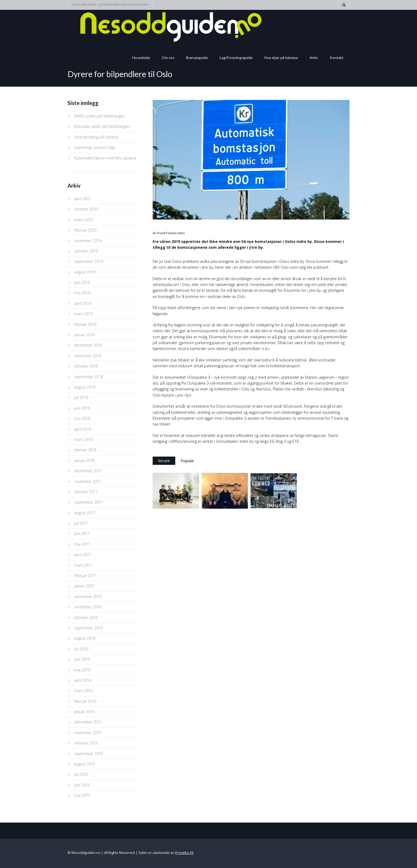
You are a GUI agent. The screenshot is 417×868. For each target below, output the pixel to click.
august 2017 (85, 513)
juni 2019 (82, 282)
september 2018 (89, 377)
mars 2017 (83, 565)
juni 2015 (82, 785)
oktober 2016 (86, 618)
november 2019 (88, 241)
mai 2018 (82, 418)
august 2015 (85, 764)
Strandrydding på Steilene (96, 137)
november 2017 (88, 481)
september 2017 (89, 502)
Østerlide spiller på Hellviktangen (102, 126)
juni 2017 (82, 534)
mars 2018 (83, 439)
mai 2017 (82, 544)
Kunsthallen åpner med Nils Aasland (105, 158)
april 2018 (83, 429)
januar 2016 (84, 712)
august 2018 (85, 387)
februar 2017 (85, 576)
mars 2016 (83, 691)
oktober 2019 (86, 251)
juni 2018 (82, 408)
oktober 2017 (86, 492)
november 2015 (88, 733)
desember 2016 (88, 597)
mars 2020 (83, 220)
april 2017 (83, 555)
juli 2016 (81, 649)
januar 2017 (84, 586)
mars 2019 (83, 314)
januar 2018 (84, 460)
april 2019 (83, 303)
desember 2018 (88, 345)
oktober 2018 (86, 366)
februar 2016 (85, 701)
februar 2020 (85, 230)
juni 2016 (82, 659)
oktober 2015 (86, 743)
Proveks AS (184, 853)
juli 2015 (81, 774)
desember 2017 (88, 471)
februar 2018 (85, 450)
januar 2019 (84, 335)
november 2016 (88, 607)
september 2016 (89, 628)
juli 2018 (81, 397)
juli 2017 (81, 523)
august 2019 (85, 272)
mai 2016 (82, 670)
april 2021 (83, 199)
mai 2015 (82, 795)
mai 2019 (82, 293)
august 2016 (85, 638)
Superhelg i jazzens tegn (95, 147)
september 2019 (89, 261)
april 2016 (83, 680)
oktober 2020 (86, 209)
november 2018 (88, 356)
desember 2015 (88, 722)
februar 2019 (85, 324)
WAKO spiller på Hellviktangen (99, 116)
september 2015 (89, 754)
